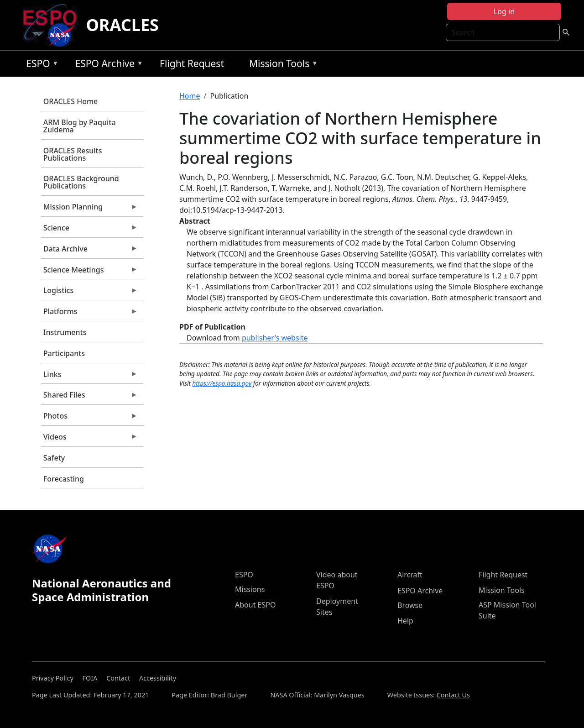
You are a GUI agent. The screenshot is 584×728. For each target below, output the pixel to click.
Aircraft (410, 575)
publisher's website (275, 338)
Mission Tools (281, 65)
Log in (504, 11)
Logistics (89, 293)
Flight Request (192, 63)
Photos (89, 418)
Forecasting (64, 479)
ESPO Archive (107, 65)
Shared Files (89, 397)
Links (89, 377)
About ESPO (255, 605)
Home (190, 96)
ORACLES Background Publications (81, 182)
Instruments (65, 332)
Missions (250, 589)
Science (89, 230)
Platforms (89, 314)
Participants (64, 353)
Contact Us (453, 695)
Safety (54, 458)
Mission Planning (89, 209)
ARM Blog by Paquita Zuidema (80, 126)
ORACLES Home (70, 101)
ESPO (40, 65)
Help (405, 621)
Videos (89, 439)
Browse (410, 605)
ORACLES (122, 25)
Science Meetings (89, 272)
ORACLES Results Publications (73, 154)
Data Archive (89, 251)
